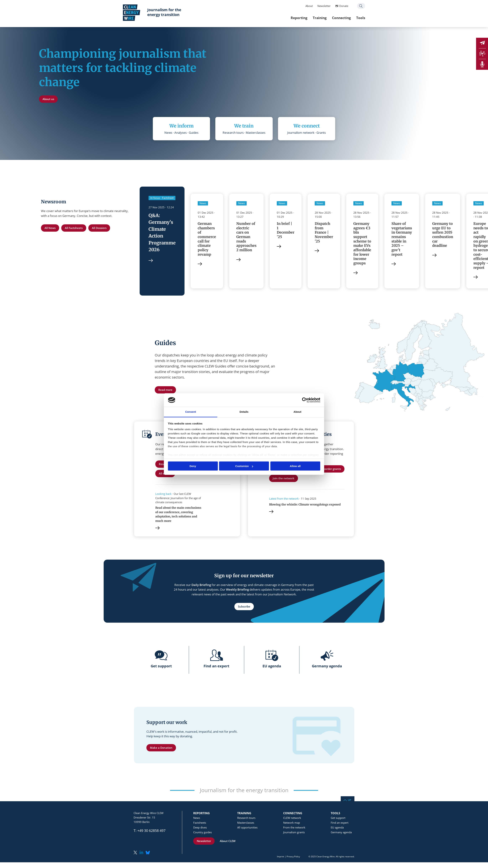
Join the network (284, 479)
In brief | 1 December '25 (286, 230)
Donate (333, 6)
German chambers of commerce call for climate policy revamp (207, 239)
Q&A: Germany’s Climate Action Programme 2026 (162, 233)
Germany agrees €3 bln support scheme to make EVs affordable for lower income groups (363, 244)
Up (350, 801)
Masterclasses (246, 823)
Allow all (295, 466)
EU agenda (337, 828)
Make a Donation (161, 749)
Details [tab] (244, 412)
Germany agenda (341, 833)
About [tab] (297, 412)
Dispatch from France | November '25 (324, 233)
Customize (244, 466)
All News (50, 228)
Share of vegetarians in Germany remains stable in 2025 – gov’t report (402, 242)
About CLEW (228, 842)
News (197, 819)
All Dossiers (99, 228)
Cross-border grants (328, 469)
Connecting (331, 18)
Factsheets (200, 823)
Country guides (203, 833)
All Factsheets (74, 228)
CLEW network (292, 819)
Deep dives (200, 828)
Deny (193, 466)
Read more (165, 390)
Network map (292, 823)
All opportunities (247, 828)
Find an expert (340, 823)
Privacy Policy (293, 857)
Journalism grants (294, 833)
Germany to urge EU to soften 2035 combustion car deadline (444, 235)
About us (48, 99)
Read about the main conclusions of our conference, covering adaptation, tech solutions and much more (179, 515)
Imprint (281, 857)
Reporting (288, 18)
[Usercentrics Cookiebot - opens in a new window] (305, 400)
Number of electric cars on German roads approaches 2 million (247, 237)
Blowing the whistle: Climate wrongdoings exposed (305, 505)
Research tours (246, 819)
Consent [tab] (191, 412)
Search (350, 6)
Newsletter (313, 6)
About (298, 6)
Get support (338, 819)
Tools (350, 18)
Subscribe (244, 607)
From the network (294, 828)
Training (309, 18)
